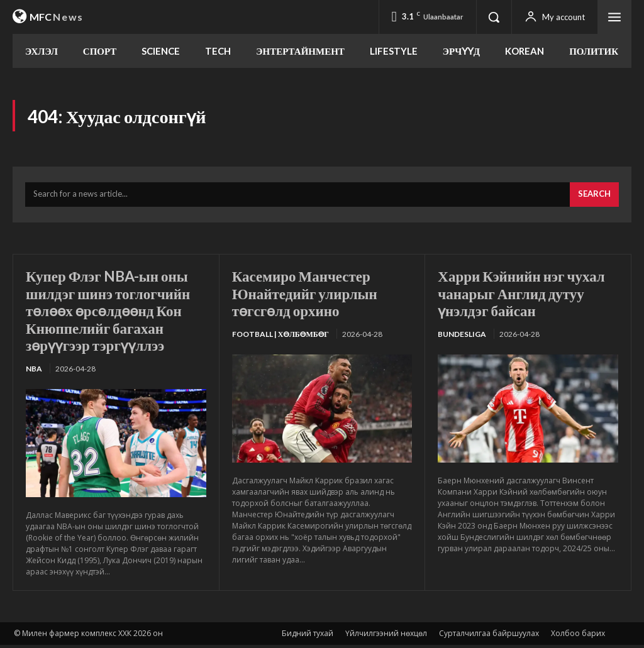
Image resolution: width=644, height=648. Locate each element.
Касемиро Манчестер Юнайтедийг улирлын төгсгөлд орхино (308, 295)
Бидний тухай (308, 636)
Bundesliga (462, 337)
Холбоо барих (578, 636)
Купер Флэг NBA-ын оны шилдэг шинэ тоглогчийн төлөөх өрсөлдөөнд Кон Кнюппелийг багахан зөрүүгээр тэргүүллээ (112, 313)
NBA (34, 371)
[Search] (594, 197)
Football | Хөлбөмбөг (280, 337)
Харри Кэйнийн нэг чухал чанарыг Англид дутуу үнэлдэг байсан (525, 295)
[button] (494, 17)
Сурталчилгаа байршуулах (489, 636)
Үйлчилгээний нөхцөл (386, 636)
